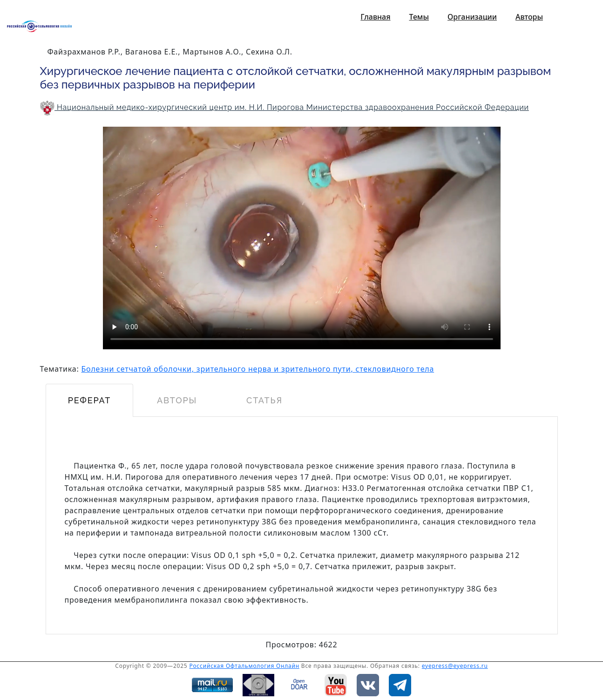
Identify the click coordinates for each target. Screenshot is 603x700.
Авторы (529, 17)
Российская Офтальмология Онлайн (244, 666)
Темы (419, 17)
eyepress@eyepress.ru (455, 666)
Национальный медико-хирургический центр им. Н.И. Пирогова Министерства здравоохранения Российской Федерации (285, 107)
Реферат (89, 400)
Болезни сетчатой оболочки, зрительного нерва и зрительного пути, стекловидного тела (258, 369)
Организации (472, 17)
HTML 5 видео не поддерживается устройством (302, 238)
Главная (375, 17)
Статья (264, 400)
